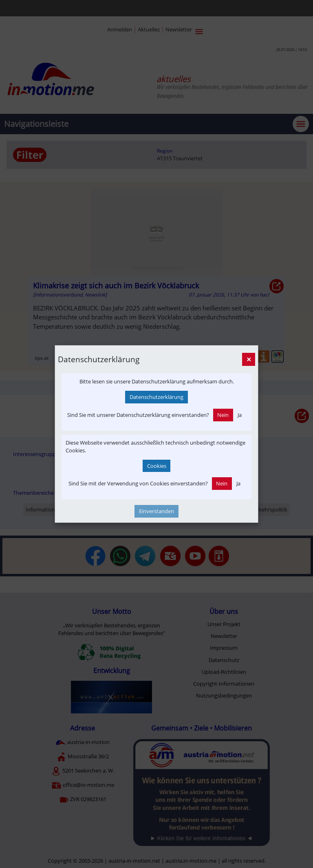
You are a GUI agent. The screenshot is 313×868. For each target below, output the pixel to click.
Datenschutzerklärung (156, 397)
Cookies (157, 466)
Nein (223, 415)
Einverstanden (156, 511)
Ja (240, 415)
